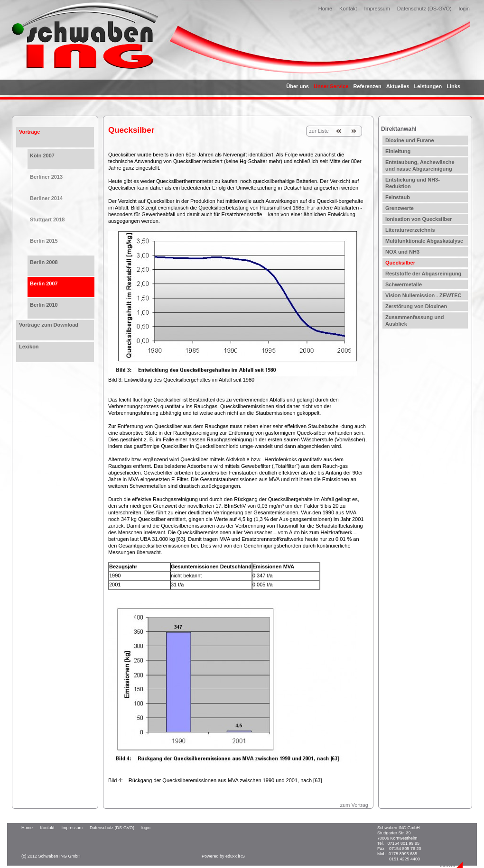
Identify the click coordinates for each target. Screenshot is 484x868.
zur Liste (319, 131)
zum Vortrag (354, 805)
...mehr (448, 865)
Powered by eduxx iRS (223, 856)
